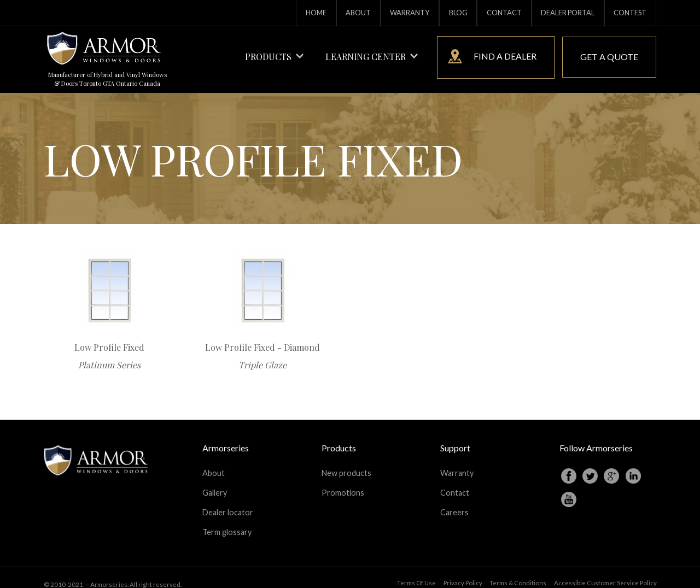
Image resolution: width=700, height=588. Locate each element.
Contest (630, 13)
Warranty (410, 13)
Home (316, 13)
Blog (458, 13)
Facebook (569, 476)
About (358, 13)
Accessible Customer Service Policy (605, 570)
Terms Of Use (416, 570)
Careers (454, 504)
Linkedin (633, 476)
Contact (504, 13)
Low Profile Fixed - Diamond (262, 347)
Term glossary (227, 521)
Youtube (569, 499)
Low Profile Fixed (109, 347)
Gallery (215, 488)
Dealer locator (228, 504)
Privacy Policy (463, 570)
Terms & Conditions (518, 570)
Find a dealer (492, 56)
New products (346, 471)
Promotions (343, 488)
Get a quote (609, 57)
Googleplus (611, 476)
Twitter (590, 476)
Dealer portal (568, 13)
